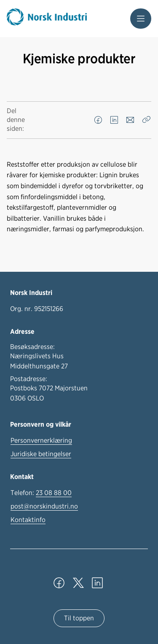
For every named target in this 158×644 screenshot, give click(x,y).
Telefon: (41, 493)
